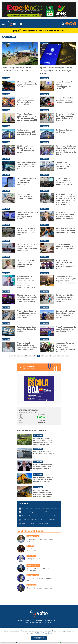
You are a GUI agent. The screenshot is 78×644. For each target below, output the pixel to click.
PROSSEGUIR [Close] (39, 638)
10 (26, 356)
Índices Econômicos (29, 410)
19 (63, 356)
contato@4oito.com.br (46, 623)
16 (50, 356)
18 (59, 356)
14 (42, 356)
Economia (6, 43)
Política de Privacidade (43, 633)
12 (34, 356)
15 (46, 356)
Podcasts (24, 504)
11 (30, 356)
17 (54, 356)
